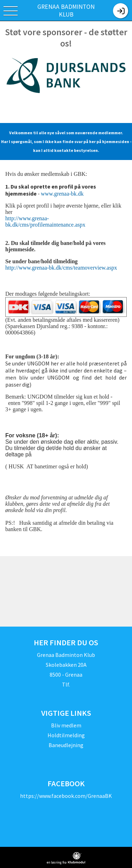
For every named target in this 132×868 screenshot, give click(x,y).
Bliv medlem (66, 725)
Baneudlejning (66, 745)
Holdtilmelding (66, 735)
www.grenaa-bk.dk (62, 194)
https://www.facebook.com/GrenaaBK (66, 796)
